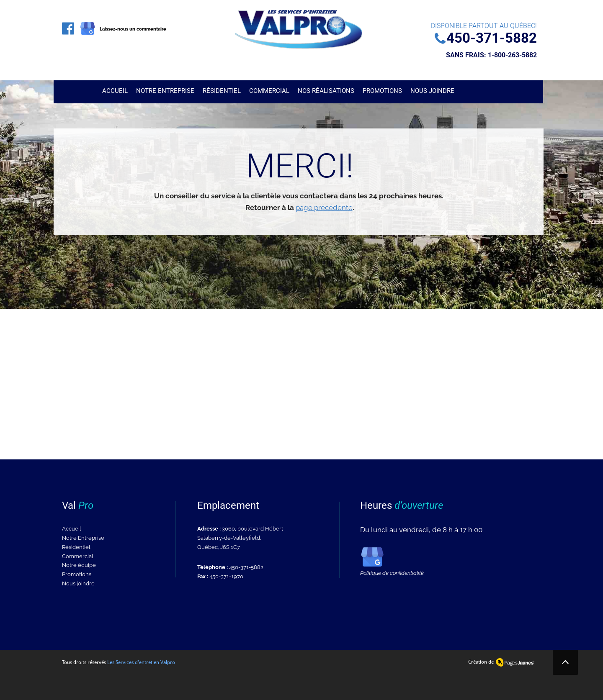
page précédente (324, 208)
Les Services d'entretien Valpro (141, 662)
